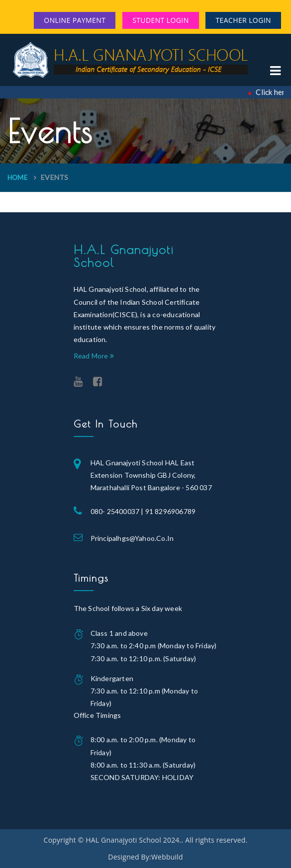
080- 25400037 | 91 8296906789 (143, 511)
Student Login (160, 20)
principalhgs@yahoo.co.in (132, 538)
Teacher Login (243, 20)
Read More (94, 356)
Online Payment (75, 20)
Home (17, 177)
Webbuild (167, 857)
